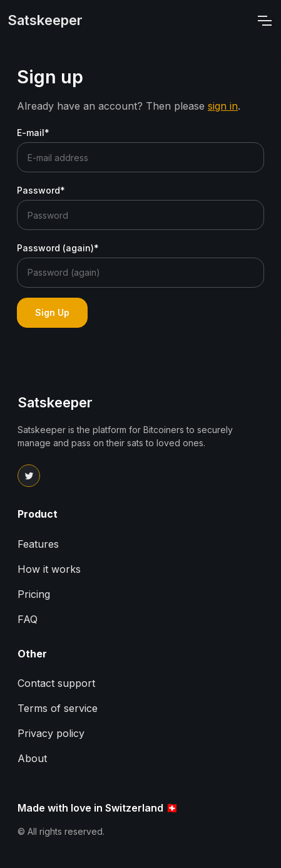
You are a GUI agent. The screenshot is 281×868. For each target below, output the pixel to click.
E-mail (33, 133)
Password (41, 190)
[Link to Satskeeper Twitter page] (29, 476)
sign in (223, 106)
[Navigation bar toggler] (264, 21)
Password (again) (58, 248)
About (32, 758)
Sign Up (52, 312)
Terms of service (58, 708)
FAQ (28, 619)
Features (38, 544)
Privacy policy (51, 733)
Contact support (56, 683)
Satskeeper (45, 20)
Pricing (34, 594)
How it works (49, 569)
